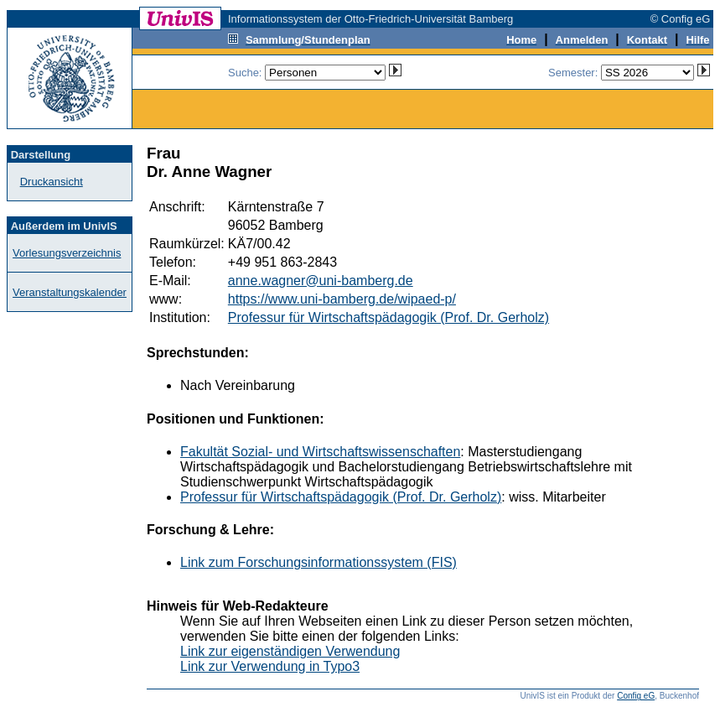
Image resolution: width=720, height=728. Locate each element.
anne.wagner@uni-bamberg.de (321, 281)
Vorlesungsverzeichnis (67, 253)
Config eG (636, 696)
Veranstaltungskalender (70, 292)
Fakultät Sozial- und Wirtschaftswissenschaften (320, 452)
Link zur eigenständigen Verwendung (290, 651)
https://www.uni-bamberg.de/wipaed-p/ (342, 299)
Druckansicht (52, 182)
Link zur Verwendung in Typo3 (270, 666)
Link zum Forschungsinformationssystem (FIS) (319, 562)
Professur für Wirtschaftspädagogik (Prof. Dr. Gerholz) (388, 317)
